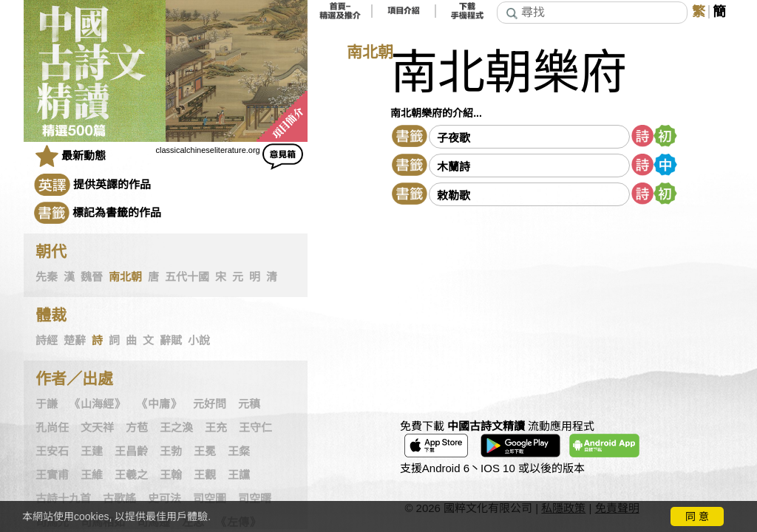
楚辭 (75, 341)
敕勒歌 (454, 195)
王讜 (239, 475)
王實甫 (52, 475)
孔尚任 (52, 428)
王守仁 (255, 428)
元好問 (210, 404)
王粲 (239, 451)
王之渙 (176, 428)
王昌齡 (131, 451)
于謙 (47, 404)
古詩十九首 (63, 499)
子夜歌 (454, 138)
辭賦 (171, 341)
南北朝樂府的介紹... (436, 113)
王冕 (205, 451)
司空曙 (255, 499)
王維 (92, 475)
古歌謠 (119, 499)
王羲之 (131, 475)
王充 (216, 428)
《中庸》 (159, 404)
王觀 (205, 475)
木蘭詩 (454, 167)
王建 (92, 451)
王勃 (171, 451)
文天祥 (97, 428)
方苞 (137, 428)
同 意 (697, 516)
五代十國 (187, 277)
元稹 (249, 404)
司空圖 (210, 499)
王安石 (52, 451)
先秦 (47, 277)
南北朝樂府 (509, 73)
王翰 (171, 475)
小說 (199, 341)
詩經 (47, 341)
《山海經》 (97, 404)
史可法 (164, 499)
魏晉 (92, 277)
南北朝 (125, 277)
